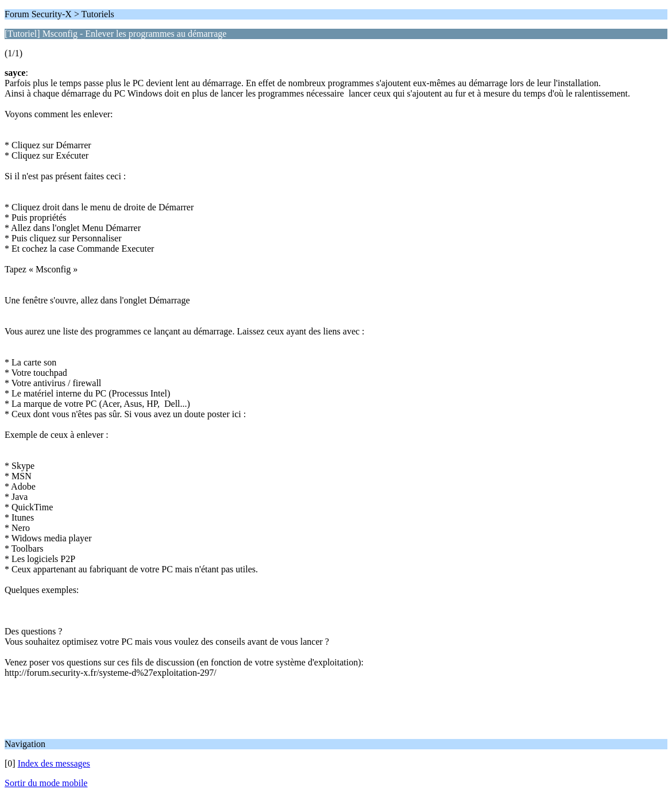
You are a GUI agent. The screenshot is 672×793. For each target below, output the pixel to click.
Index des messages (54, 763)
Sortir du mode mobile (46, 783)
